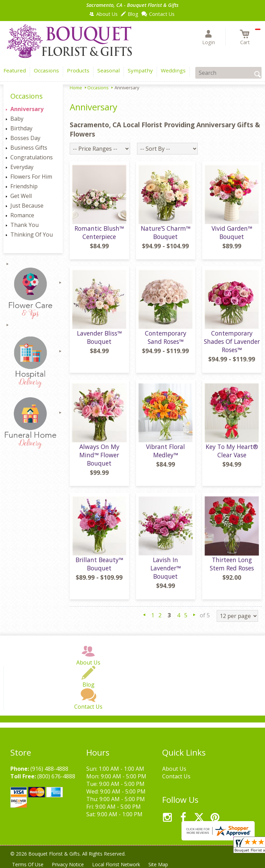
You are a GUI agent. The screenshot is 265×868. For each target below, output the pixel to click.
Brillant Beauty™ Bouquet (99, 564)
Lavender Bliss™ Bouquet (99, 337)
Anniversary (27, 109)
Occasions (98, 88)
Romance (22, 215)
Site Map (158, 864)
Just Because (27, 206)
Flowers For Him (31, 177)
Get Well (21, 196)
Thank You (24, 225)
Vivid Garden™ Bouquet (232, 232)
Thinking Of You (32, 235)
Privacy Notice (68, 864)
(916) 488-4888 (49, 769)
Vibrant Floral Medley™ (165, 451)
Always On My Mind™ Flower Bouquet (99, 455)
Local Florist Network (116, 864)
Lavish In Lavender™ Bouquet (166, 568)
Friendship (24, 186)
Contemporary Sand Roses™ (166, 337)
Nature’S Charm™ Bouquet (166, 232)
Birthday (21, 128)
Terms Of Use (28, 864)
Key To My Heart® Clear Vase (232, 451)
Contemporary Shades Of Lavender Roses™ (232, 341)
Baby (17, 119)
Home (76, 88)
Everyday (22, 167)
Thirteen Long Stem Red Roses (232, 564)
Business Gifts (29, 148)
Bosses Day (25, 138)
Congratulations (32, 157)
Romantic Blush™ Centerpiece (99, 232)
